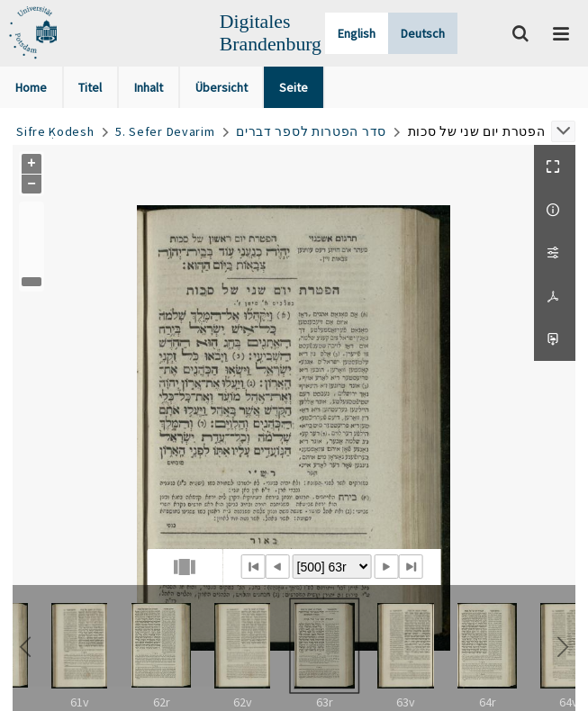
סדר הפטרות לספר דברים (311, 131)
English (357, 33)
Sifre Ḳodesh (55, 131)
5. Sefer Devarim (165, 131)
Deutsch (423, 33)
